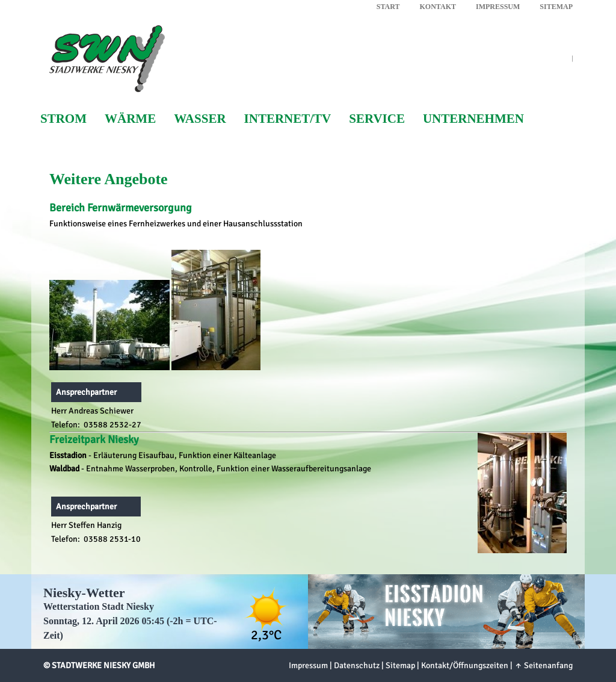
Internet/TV (288, 119)
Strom (63, 119)
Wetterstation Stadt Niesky (99, 606)
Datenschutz (357, 665)
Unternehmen (473, 119)
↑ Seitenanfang (544, 665)
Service (377, 119)
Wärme (130, 119)
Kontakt (438, 7)
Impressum (498, 7)
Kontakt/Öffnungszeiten (465, 665)
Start (388, 7)
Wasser (200, 119)
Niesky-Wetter (84, 593)
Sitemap (556, 7)
